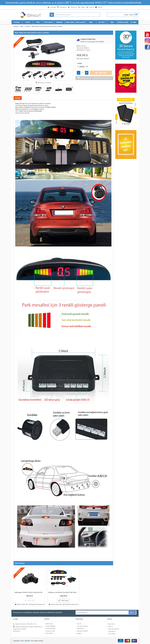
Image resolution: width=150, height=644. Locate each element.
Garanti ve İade (50, 631)
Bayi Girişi (111, 624)
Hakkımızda (49, 624)
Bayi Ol (110, 627)
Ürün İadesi (111, 634)
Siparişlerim (80, 629)
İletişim (79, 634)
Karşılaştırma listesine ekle (103, 78)
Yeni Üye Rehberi (82, 626)
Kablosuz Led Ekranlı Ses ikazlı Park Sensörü (63, 592)
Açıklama (18, 98)
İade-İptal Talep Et (82, 631)
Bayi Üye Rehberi (113, 629)
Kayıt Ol (132, 612)
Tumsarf (27, 641)
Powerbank (16, 631)
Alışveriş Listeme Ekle (86, 78)
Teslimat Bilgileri (50, 626)
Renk (80, 63)
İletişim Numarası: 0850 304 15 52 (25, 624)
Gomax (83, 46)
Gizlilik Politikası (50, 629)
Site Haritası (49, 633)
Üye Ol (79, 624)
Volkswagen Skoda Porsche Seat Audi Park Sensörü (30, 592)
